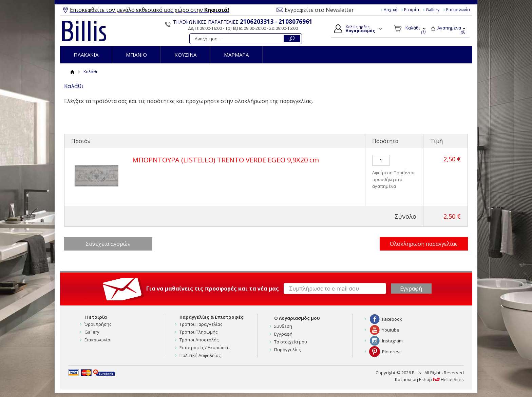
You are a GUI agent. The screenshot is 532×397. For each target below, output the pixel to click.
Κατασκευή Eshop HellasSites (429, 379)
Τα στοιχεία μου (291, 342)
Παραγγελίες (287, 350)
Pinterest (391, 352)
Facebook (392, 319)
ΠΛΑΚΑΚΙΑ (86, 55)
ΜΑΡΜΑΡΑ (236, 55)
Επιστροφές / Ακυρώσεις (205, 348)
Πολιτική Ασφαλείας (200, 355)
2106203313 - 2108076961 (276, 22)
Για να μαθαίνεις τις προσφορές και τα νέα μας (213, 289)
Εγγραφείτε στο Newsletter (319, 10)
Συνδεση (283, 326)
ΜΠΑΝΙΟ (136, 55)
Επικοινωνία (458, 10)
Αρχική (391, 10)
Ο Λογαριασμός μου (297, 318)
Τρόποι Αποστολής (199, 340)
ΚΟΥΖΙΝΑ (185, 55)
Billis (84, 31)
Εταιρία (412, 10)
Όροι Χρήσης (98, 324)
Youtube (391, 330)
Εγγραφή (283, 334)
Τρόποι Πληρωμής (198, 332)
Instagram (392, 341)
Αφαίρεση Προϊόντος (394, 173)
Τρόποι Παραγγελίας (201, 324)
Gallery (433, 10)
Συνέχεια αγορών (108, 244)
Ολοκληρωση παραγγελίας (424, 244)
